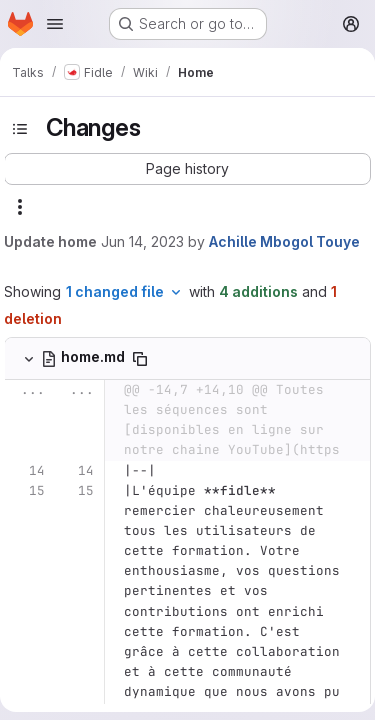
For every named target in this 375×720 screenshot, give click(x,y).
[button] (187, 169)
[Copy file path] (140, 359)
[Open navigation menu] (55, 24)
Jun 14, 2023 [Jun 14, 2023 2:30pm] (142, 241)
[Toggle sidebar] (20, 129)
